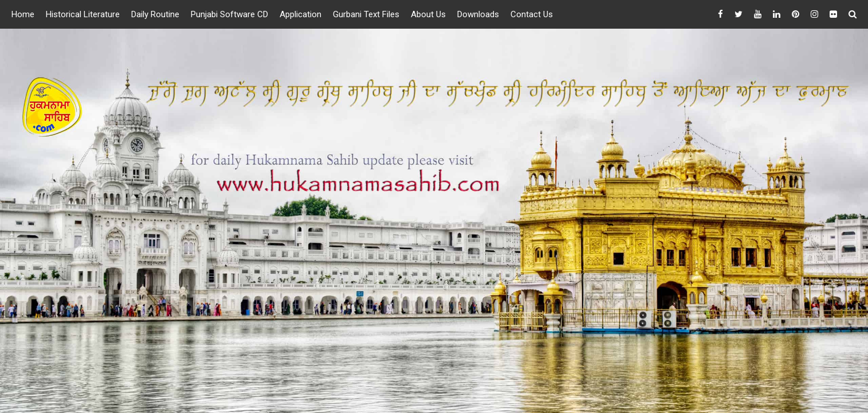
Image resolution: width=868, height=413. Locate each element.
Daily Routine (155, 14)
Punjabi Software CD (229, 14)
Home (23, 14)
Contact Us (532, 14)
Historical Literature (83, 14)
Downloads (478, 14)
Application (301, 14)
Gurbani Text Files (366, 14)
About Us (428, 14)
